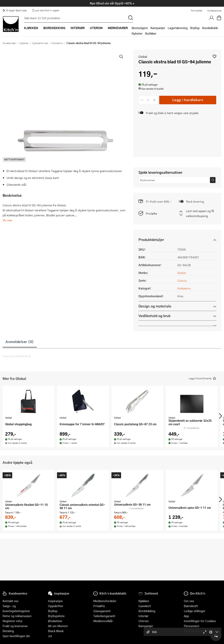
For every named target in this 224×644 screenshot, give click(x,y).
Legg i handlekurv (188, 100)
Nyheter (137, 33)
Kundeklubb (210, 28)
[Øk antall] (154, 100)
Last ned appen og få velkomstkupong (200, 213)
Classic (182, 281)
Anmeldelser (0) (20, 342)
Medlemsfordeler (105, 601)
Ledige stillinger (195, 611)
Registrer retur (13, 621)
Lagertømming (178, 28)
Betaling (8, 631)
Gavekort (145, 606)
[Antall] (148, 100)
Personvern (192, 626)
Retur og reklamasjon (17, 616)
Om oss (189, 601)
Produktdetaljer (151, 240)
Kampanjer (158, 28)
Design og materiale (155, 306)
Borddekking (147, 611)
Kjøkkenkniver (40, 43)
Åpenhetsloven (194, 631)
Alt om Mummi (58, 626)
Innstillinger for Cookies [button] (200, 621)
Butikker (151, 33)
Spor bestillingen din (16, 636)
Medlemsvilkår (103, 621)
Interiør (143, 616)
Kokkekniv (57, 43)
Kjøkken (24, 43)
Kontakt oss (11, 601)
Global (143, 57)
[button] (214, 56)
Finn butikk (197, 11)
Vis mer (7, 220)
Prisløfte (152, 213)
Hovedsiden (9, 43)
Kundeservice (214, 11)
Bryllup (195, 28)
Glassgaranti (102, 611)
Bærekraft (191, 606)
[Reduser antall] (142, 100)
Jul (50, 636)
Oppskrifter (56, 606)
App (186, 616)
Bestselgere (140, 28)
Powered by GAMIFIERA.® (17, 356)
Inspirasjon (55, 601)
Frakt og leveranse (15, 626)
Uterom (144, 621)
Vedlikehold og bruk (154, 316)
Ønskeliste (55, 621)
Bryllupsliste (56, 616)
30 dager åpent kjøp (15, 10)
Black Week (56, 631)
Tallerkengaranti (104, 616)
